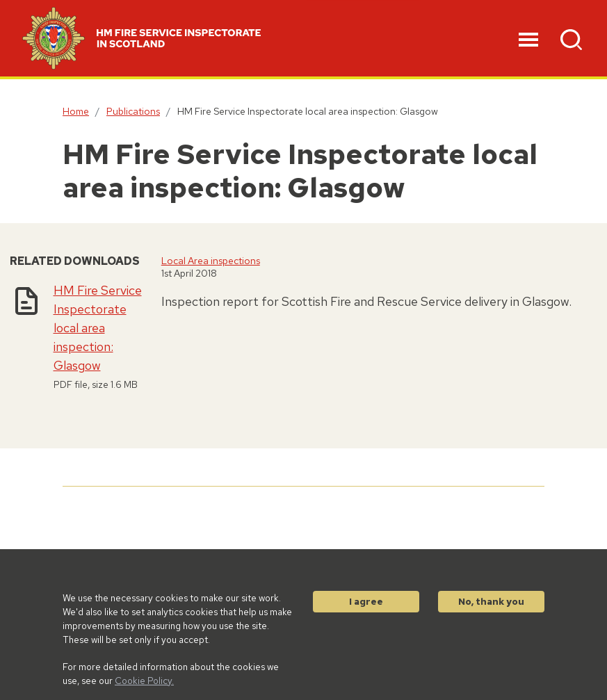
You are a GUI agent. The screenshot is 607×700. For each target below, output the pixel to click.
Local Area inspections (211, 261)
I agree (366, 601)
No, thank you (491, 601)
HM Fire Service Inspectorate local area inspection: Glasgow (98, 328)
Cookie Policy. (144, 681)
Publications (133, 111)
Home (76, 111)
